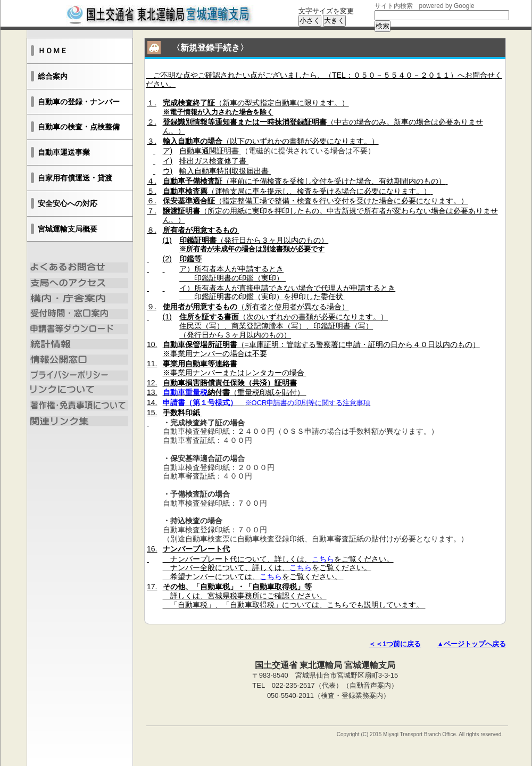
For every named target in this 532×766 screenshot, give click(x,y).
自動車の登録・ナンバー (79, 102)
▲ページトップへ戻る (471, 644)
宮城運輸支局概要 (68, 229)
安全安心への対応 (68, 203)
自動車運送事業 (64, 152)
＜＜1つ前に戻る (395, 644)
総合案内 (53, 76)
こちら (323, 559)
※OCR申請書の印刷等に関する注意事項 (308, 403)
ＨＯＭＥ (53, 51)
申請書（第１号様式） (200, 402)
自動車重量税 (185, 392)
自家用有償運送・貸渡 (75, 178)
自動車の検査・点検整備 (79, 127)
